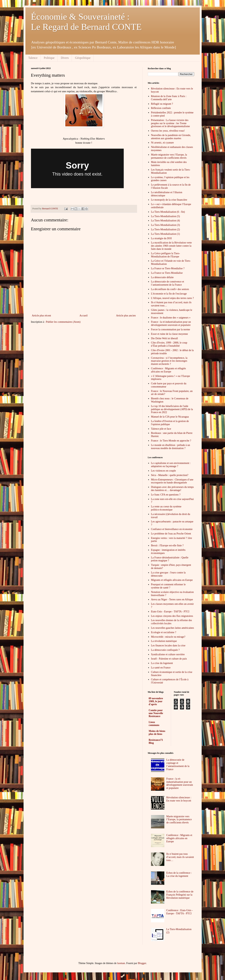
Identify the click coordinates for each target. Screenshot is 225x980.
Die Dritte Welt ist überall (164, 338)
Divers (65, 58)
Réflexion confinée (161, 108)
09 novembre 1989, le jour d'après (156, 701)
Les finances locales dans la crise (168, 646)
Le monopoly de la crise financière (169, 200)
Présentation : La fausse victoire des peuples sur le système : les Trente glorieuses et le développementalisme (170, 123)
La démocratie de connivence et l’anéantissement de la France (167, 283)
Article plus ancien (126, 316)
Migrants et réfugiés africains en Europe (172, 580)
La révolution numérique (164, 641)
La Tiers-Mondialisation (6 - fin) (168, 212)
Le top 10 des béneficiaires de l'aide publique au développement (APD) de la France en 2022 (172, 409)
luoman (121, 963)
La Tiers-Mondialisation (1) (165, 234)
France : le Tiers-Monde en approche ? (171, 441)
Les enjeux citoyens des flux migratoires (172, 616)
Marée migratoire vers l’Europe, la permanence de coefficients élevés (169, 156)
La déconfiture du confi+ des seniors (170, 289)
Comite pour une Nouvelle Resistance (156, 713)
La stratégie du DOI (161, 238)
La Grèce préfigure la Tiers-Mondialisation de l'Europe (165, 255)
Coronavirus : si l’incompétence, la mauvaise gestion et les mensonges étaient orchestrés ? (169, 361)
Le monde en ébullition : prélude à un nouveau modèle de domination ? (170, 447)
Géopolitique (83, 58)
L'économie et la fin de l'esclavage (169, 294)
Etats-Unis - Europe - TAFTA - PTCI (170, 612)
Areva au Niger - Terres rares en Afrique (172, 599)
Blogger (142, 963)
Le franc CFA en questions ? (166, 495)
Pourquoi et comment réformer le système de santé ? (168, 586)
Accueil (84, 316)
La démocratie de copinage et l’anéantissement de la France (178, 764)
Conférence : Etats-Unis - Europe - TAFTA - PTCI (180, 912)
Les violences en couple (163, 471)
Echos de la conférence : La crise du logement (179, 874)
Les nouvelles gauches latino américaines (173, 628)
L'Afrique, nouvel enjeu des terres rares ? (172, 298)
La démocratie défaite (162, 277)
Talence (33, 58)
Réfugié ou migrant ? (162, 104)
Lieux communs (154, 724)
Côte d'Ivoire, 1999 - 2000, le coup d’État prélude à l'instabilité (169, 344)
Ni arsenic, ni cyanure (162, 143)
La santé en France (161, 668)
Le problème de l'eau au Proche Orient (171, 534)
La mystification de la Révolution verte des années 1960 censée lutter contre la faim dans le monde (171, 246)
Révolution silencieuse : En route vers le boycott (179, 799)
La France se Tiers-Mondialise (167, 273)
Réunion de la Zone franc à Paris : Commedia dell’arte (169, 98)
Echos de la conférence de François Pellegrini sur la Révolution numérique (180, 895)
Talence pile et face (161, 429)
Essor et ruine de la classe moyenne (169, 334)
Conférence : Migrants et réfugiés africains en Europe (168, 370)
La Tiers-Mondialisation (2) (165, 229)
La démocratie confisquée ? (165, 650)
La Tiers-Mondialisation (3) (165, 225)
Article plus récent (41, 316)
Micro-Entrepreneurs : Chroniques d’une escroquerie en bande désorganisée (172, 481)
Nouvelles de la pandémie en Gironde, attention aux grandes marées (171, 137)
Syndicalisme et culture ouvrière (168, 654)
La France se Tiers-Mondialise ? (168, 268)
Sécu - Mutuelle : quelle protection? (170, 475)
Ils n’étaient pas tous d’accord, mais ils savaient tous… (180, 857)
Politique (49, 58)
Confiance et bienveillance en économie (172, 529)
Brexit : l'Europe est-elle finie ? (167, 545)
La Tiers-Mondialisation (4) (165, 221)
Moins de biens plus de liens (157, 733)
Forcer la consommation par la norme (170, 329)
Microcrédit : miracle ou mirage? (168, 637)
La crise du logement (162, 663)
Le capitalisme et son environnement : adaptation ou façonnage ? (171, 465)
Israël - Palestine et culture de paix (169, 659)
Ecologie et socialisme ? (164, 632)
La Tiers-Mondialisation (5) (165, 216)
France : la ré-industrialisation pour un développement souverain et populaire (171, 323)
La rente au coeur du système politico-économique (166, 508)
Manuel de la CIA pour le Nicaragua (170, 417)
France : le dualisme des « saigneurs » (171, 318)
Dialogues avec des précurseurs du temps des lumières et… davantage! (172, 489)
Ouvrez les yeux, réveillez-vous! (168, 131)
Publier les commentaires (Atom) (63, 322)
